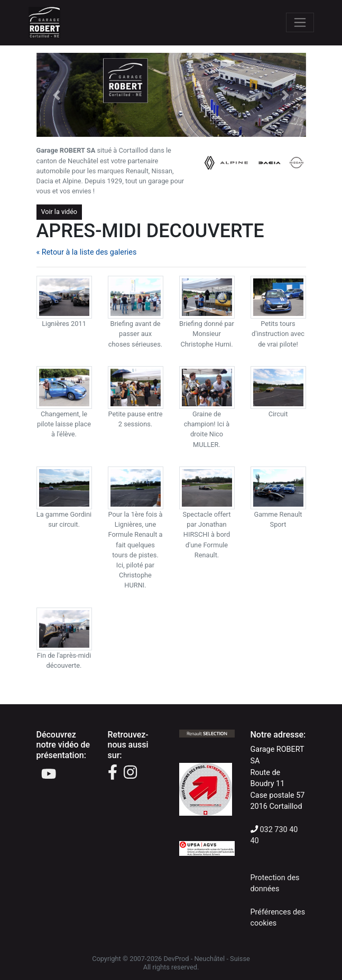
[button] (57, 95)
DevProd (176, 959)
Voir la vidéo (59, 212)
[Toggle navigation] (300, 22)
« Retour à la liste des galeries (87, 252)
